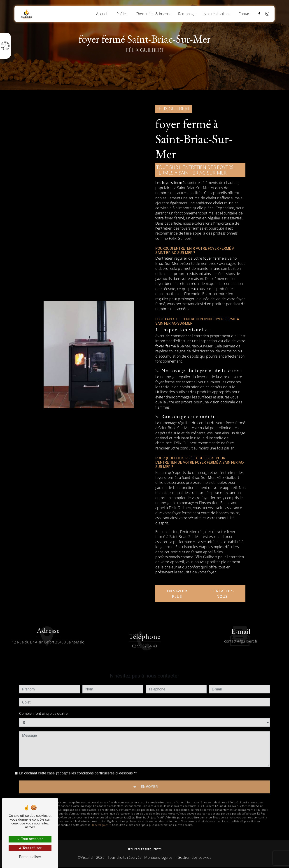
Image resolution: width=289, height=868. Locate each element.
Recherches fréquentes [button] (145, 850)
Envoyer (149, 776)
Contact (244, 14)
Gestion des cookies (194, 858)
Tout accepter (30, 839)
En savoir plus (177, 594)
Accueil (102, 14)
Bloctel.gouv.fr (101, 815)
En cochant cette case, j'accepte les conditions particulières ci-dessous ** (78, 762)
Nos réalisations (216, 14)
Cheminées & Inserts (152, 14)
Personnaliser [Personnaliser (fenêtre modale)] (30, 857)
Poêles (121, 14)
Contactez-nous (222, 594)
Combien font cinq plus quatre (43, 703)
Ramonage (186, 14)
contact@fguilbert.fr (241, 630)
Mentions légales (158, 858)
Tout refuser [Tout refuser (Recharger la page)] (30, 848)
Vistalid (87, 858)
